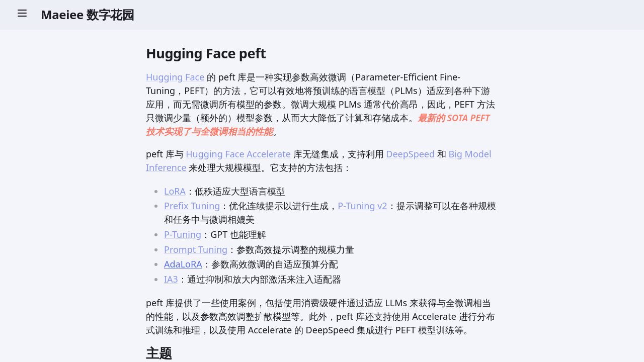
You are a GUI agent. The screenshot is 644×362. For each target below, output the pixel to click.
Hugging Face (175, 77)
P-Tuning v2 (362, 206)
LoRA (175, 191)
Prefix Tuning (192, 206)
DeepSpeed (410, 154)
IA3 (171, 279)
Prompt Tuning (196, 249)
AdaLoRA (183, 264)
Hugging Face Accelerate (238, 154)
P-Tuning (183, 234)
